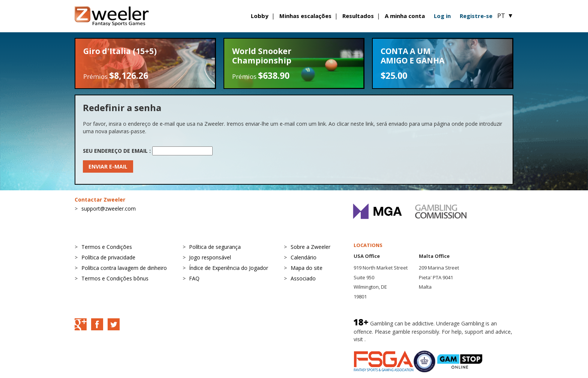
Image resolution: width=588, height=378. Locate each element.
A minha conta (405, 16)
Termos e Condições (107, 247)
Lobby (260, 16)
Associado (303, 278)
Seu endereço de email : (117, 151)
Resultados (358, 16)
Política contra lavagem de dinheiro (124, 268)
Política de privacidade (108, 257)
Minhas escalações (305, 16)
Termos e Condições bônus (115, 278)
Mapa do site (307, 268)
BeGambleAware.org (392, 339)
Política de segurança (215, 247)
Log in (442, 16)
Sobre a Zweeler (310, 247)
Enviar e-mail (108, 166)
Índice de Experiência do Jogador (229, 268)
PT (505, 16)
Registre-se (476, 16)
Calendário (304, 257)
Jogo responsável (210, 257)
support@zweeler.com (109, 209)
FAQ (194, 278)
